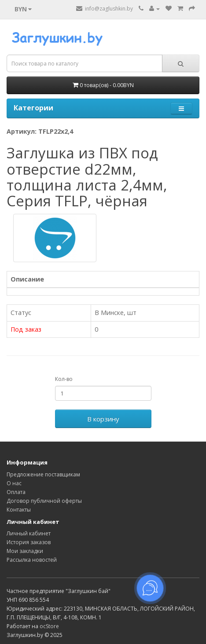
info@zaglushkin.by (105, 9)
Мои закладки (25, 551)
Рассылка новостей (32, 560)
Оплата (16, 492)
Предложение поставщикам (43, 474)
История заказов (29, 542)
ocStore (49, 626)
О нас (14, 483)
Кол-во (64, 379)
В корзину (103, 419)
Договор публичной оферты (44, 501)
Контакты (19, 510)
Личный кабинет (29, 533)
